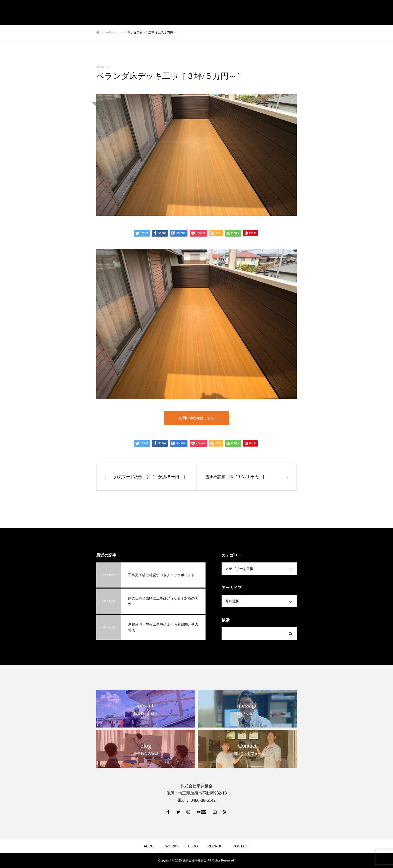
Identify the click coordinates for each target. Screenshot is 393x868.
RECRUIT (215, 846)
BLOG (193, 846)
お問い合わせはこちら (197, 418)
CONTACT (241, 846)
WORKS (172, 846)
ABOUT (150, 846)
